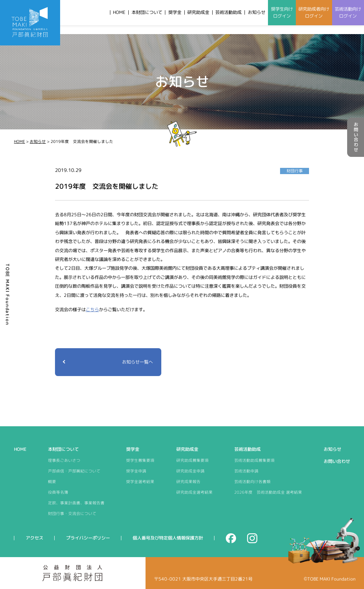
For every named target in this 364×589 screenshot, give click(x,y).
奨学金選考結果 (140, 482)
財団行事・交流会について (72, 513)
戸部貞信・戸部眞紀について (74, 471)
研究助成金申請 (190, 471)
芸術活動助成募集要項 (254, 460)
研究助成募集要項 (192, 460)
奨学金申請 (136, 471)
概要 (52, 482)
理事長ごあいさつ (64, 460)
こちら (92, 310)
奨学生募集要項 (140, 460)
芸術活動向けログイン (348, 13)
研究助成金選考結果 (194, 492)
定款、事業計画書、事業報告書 (76, 503)
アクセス (34, 538)
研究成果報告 (188, 482)
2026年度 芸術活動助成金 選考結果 (268, 492)
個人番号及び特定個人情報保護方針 (168, 538)
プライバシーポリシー (88, 538)
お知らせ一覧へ (137, 362)
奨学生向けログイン (282, 13)
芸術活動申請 (246, 471)
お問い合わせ (356, 137)
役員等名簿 (58, 492)
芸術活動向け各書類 (252, 482)
